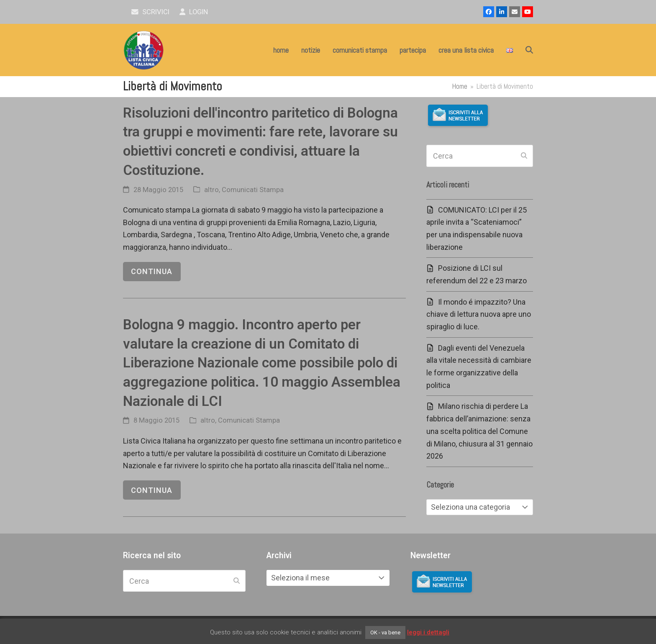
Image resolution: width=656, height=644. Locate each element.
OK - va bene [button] (385, 632)
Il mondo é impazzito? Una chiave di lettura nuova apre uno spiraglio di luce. (479, 314)
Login (194, 12)
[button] (529, 50)
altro (211, 190)
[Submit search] (524, 156)
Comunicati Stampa (253, 190)
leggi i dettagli (428, 632)
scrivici (150, 12)
